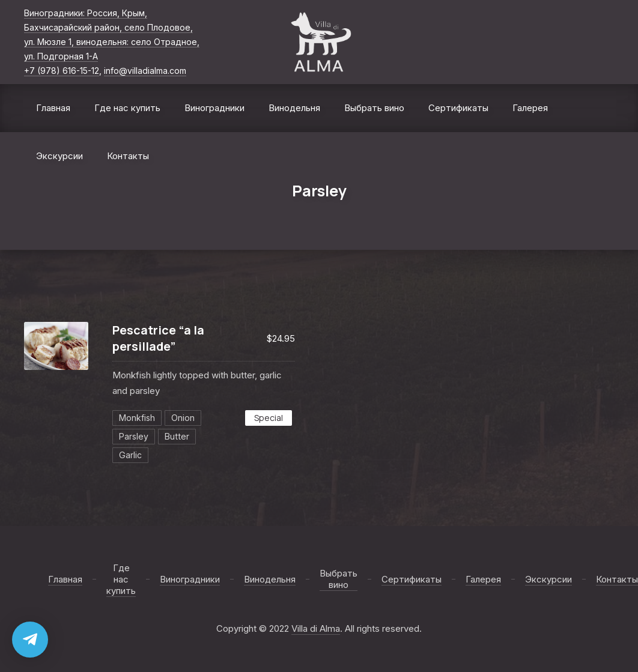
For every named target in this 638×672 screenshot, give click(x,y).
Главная (53, 108)
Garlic (130, 455)
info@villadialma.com (145, 71)
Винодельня (294, 108)
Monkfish (137, 418)
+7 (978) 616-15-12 (62, 71)
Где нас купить (127, 108)
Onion (183, 418)
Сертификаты (458, 108)
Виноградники (214, 108)
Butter (177, 436)
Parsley (134, 436)
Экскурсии (59, 156)
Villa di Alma (316, 628)
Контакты (128, 156)
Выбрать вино (374, 108)
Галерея (530, 108)
